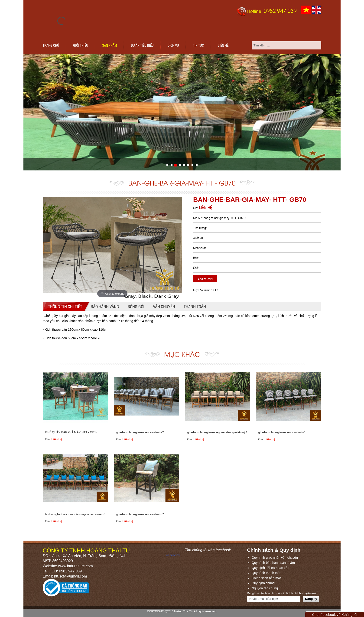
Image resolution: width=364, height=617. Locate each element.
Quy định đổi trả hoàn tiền (270, 568)
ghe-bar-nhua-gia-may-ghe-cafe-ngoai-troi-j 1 (217, 432)
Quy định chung (263, 583)
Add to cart (205, 279)
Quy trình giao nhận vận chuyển (275, 558)
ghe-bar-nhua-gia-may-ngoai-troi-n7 (140, 514)
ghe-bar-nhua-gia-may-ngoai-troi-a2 (140, 432)
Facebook (173, 555)
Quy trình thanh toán (266, 573)
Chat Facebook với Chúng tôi (335, 615)
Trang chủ (51, 45)
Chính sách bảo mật (266, 578)
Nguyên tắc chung (265, 588)
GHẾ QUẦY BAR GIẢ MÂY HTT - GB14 (71, 432)
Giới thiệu (81, 45)
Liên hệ (223, 45)
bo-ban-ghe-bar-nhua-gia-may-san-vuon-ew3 (75, 514)
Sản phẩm (110, 45)
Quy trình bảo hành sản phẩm (273, 563)
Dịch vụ (173, 45)
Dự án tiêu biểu (142, 45)
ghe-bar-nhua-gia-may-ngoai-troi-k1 (282, 432)
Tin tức (198, 45)
